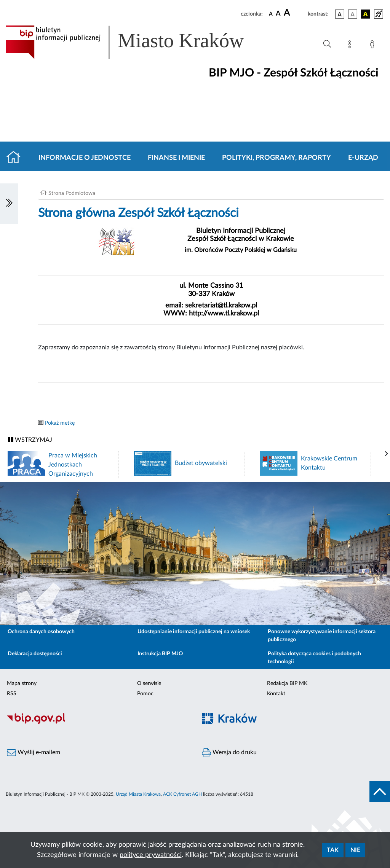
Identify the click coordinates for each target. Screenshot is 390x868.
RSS (12, 694)
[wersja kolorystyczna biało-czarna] (353, 14)
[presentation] (387, 454)
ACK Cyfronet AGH (182, 794)
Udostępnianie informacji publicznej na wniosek (194, 632)
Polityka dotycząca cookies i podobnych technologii (314, 658)
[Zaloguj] (374, 46)
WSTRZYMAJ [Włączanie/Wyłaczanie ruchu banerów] (30, 440)
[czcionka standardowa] (271, 14)
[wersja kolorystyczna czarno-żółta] (366, 14)
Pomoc (145, 694)
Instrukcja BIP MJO (160, 654)
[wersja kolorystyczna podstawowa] (340, 14)
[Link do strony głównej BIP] (136, 42)
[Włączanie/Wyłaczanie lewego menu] (9, 204)
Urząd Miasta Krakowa (138, 794)
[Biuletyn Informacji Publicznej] (97, 723)
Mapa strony (22, 683)
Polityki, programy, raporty (277, 158)
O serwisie (149, 683)
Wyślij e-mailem (34, 753)
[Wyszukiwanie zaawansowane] (327, 44)
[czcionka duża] (295, 13)
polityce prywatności (151, 855)
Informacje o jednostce (85, 158)
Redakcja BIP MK (287, 683)
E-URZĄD (363, 158)
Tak (333, 850)
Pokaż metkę (60, 423)
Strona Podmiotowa (72, 193)
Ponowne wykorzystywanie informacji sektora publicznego (322, 636)
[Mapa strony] (351, 46)
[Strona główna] (17, 158)
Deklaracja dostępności (35, 654)
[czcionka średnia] (278, 14)
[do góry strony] (380, 792)
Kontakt (276, 694)
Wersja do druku (229, 753)
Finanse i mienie (176, 158)
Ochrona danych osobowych (41, 632)
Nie (355, 850)
